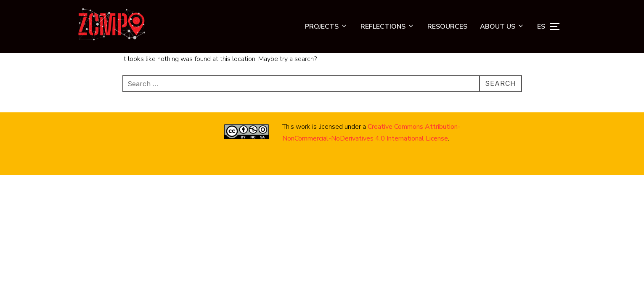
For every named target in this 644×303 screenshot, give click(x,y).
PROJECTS (326, 27)
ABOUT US (502, 27)
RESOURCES (447, 27)
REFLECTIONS (388, 27)
